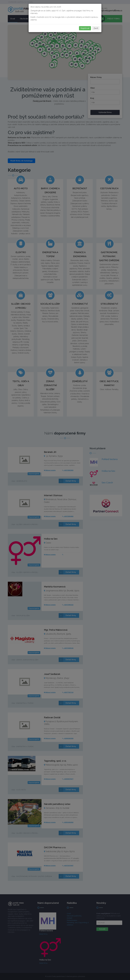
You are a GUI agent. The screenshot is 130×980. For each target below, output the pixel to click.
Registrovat (85, 28)
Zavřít (96, 28)
